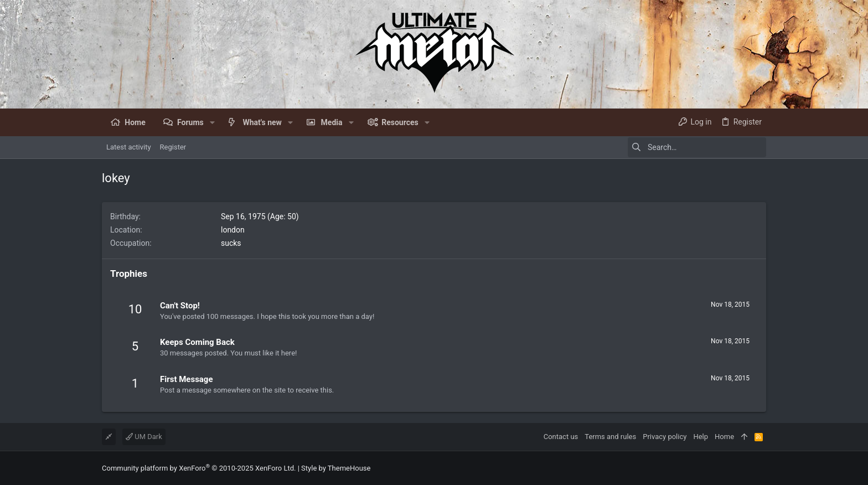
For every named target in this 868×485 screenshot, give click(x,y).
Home (724, 437)
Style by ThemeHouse (336, 468)
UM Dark (144, 437)
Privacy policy (665, 437)
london (233, 230)
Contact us (561, 437)
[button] (212, 122)
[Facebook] (761, 468)
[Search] (697, 147)
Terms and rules (610, 437)
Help (701, 437)
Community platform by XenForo (199, 468)
